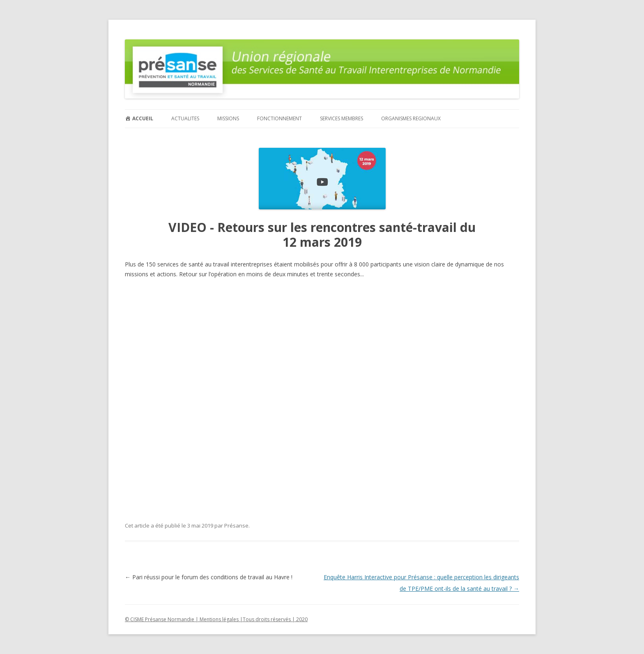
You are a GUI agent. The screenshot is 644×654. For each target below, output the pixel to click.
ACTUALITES (185, 118)
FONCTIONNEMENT (279, 118)
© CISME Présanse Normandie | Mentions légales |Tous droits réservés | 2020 (216, 619)
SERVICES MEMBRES (342, 118)
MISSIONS (228, 118)
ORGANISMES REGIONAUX (411, 118)
